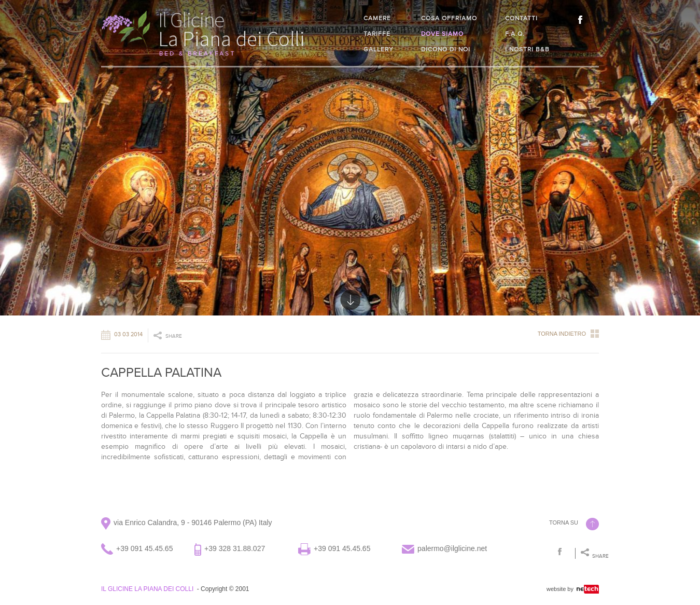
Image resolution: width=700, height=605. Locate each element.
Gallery (379, 49)
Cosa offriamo (449, 18)
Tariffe (377, 34)
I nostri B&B (527, 49)
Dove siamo (442, 34)
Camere (377, 18)
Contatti (521, 18)
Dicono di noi (446, 49)
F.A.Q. (515, 34)
